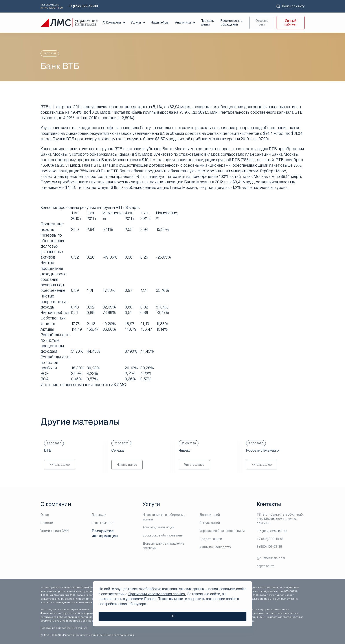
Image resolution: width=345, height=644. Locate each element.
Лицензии (99, 515)
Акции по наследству (215, 547)
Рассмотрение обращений (231, 23)
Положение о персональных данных (64, 628)
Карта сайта (266, 566)
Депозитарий (210, 515)
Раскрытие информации (105, 533)
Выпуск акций (210, 523)
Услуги (139, 23)
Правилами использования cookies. (157, 594)
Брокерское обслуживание (163, 535)
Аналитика (186, 23)
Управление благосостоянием (222, 531)
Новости (47, 523)
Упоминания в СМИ (55, 531)
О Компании (115, 23)
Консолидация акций (158, 527)
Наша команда (102, 523)
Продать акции (207, 23)
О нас (45, 515)
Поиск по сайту (290, 6)
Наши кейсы (160, 22)
